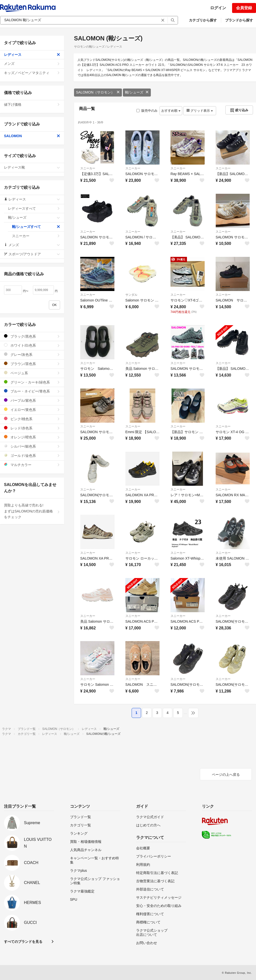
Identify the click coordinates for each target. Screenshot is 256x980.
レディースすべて (34, 208)
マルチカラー (32, 465)
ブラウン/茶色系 (32, 364)
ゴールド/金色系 (32, 455)
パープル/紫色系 (32, 400)
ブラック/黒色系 (32, 336)
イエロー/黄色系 (32, 410)
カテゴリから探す (203, 20)
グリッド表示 (200, 111)
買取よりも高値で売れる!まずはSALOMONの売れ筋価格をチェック (32, 511)
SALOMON (32, 136)
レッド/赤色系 (32, 428)
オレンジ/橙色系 (32, 437)
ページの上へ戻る (226, 775)
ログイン (218, 8)
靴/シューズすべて (36, 227)
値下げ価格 (32, 104)
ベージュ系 (32, 373)
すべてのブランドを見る (23, 942)
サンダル (131, 295)
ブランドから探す (239, 20)
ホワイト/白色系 (32, 345)
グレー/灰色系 (32, 354)
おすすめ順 (171, 111)
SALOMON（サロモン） (98, 92)
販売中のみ (147, 111)
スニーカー (88, 168)
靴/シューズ (137, 92)
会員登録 (244, 8)
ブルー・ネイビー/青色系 (32, 391)
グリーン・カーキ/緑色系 (32, 382)
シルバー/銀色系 (32, 446)
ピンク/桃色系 (32, 419)
